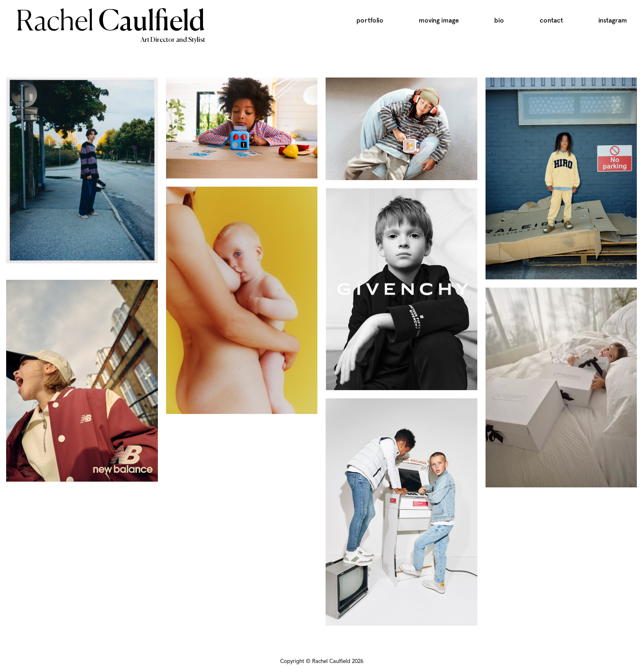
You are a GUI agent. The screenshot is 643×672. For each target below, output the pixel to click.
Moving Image (439, 20)
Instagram (613, 20)
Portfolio (370, 20)
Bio (499, 20)
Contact (551, 20)
